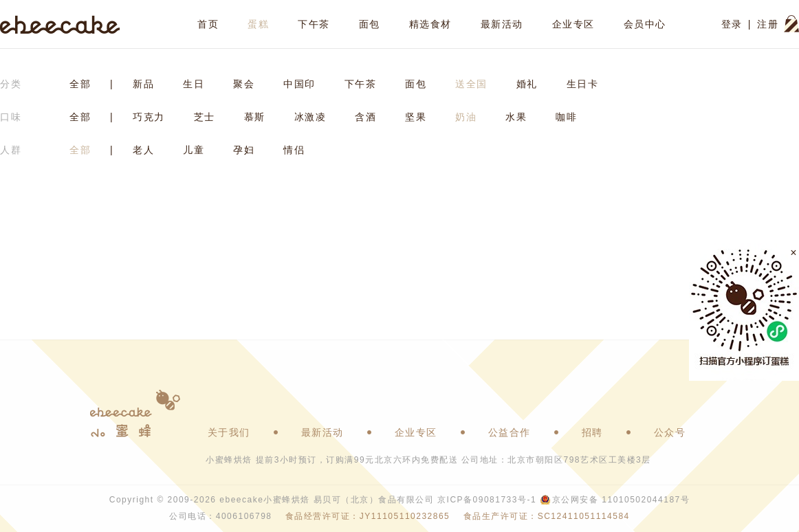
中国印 (299, 84)
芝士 (205, 117)
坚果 (416, 117)
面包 (370, 24)
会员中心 (645, 24)
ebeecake (60, 24)
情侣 (294, 150)
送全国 (471, 84)
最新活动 (502, 24)
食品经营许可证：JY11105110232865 (368, 516)
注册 (768, 24)
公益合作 (510, 432)
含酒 (365, 117)
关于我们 (229, 432)
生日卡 (583, 84)
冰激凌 (310, 117)
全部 (80, 84)
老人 (143, 150)
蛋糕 (258, 24)
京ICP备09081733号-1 (487, 500)
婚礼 (527, 84)
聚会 (244, 84)
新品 (143, 84)
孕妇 (244, 150)
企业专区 (573, 24)
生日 (194, 84)
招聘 (592, 432)
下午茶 (314, 24)
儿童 (194, 150)
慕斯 (255, 117)
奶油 (466, 117)
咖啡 (566, 117)
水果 (516, 117)
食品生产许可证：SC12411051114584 (547, 516)
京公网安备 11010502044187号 (621, 500)
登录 (732, 24)
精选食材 (430, 24)
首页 (208, 24)
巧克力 (149, 117)
